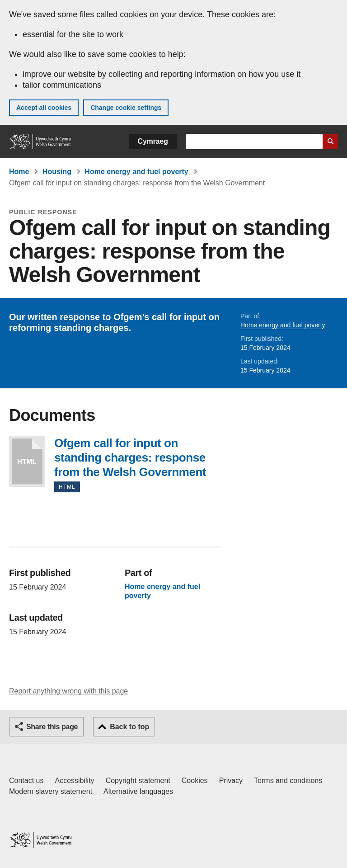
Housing (57, 172)
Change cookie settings (126, 108)
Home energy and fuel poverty (136, 172)
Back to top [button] (129, 727)
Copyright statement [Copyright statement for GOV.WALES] (138, 781)
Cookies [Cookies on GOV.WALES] (195, 781)
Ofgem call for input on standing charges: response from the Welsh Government (27, 461)
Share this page (52, 727)
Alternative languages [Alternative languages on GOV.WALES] (138, 791)
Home (19, 172)
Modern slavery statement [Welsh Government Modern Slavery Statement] (51, 791)
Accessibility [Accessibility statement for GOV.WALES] (74, 781)
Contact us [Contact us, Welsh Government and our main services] (26, 781)
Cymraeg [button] (153, 141)
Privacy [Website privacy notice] (231, 781)
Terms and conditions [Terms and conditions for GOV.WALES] (288, 781)
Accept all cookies (44, 108)
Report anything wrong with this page (68, 691)
